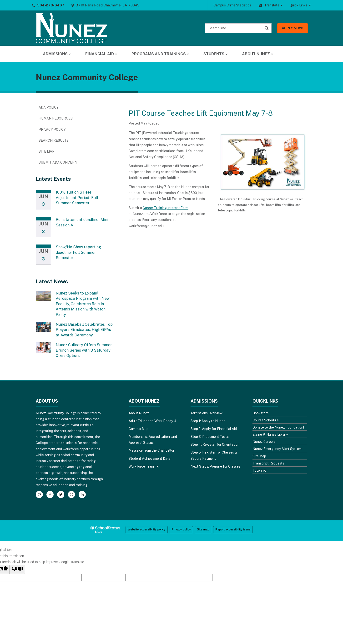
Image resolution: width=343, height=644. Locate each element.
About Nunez (139, 413)
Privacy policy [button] (181, 529)
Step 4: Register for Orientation (215, 444)
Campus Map (139, 429)
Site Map (47, 151)
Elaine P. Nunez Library (270, 434)
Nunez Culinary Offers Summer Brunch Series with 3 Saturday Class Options (84, 350)
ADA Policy (49, 107)
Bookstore (261, 413)
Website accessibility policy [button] (147, 529)
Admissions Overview (207, 413)
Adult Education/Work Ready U (152, 421)
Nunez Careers (264, 442)
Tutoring (259, 470)
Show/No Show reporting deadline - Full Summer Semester (78, 252)
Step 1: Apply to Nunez (208, 421)
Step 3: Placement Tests (210, 437)
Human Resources (56, 118)
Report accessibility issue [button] (233, 529)
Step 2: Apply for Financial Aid (214, 429)
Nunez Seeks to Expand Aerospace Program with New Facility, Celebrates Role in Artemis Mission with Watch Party (83, 304)
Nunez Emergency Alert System (277, 449)
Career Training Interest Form (166, 208)
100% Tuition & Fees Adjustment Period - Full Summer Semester (77, 198)
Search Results (54, 140)
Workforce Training (144, 466)
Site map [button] (203, 529)
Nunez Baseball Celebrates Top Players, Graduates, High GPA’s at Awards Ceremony (84, 330)
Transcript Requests (268, 463)
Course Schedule (266, 420)
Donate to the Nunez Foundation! (278, 427)
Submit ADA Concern (58, 162)
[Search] (267, 28)
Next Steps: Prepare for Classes (215, 466)
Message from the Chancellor (151, 450)
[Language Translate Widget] (270, 5)
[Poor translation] (17, 569)
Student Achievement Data (150, 459)
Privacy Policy (52, 130)
